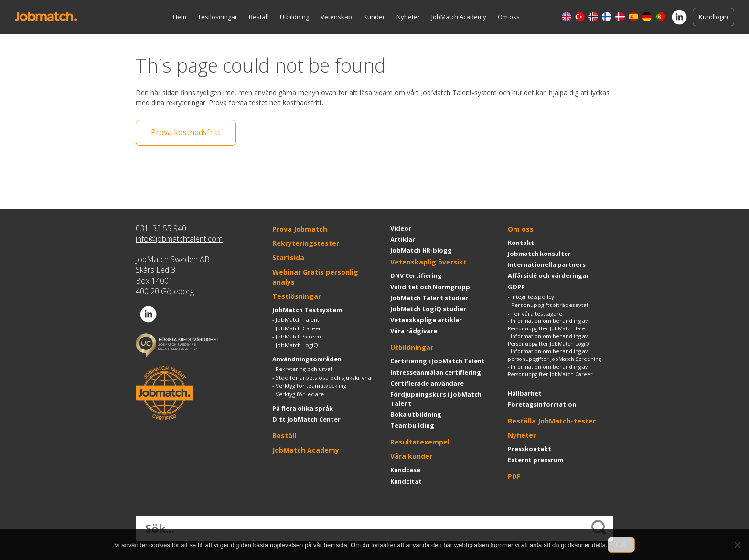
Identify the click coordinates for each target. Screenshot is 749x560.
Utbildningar (412, 347)
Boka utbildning (416, 414)
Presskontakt (530, 449)
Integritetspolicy (533, 297)
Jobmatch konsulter (539, 254)
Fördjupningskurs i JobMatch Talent (436, 399)
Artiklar (403, 239)
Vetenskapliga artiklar (426, 320)
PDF (514, 476)
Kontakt (521, 243)
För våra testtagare (537, 313)
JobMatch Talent (297, 320)
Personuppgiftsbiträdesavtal (550, 305)
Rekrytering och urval (304, 369)
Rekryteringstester (306, 243)
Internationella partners (547, 264)
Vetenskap (336, 17)
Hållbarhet (525, 393)
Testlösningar (218, 17)
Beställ (259, 17)
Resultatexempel (420, 442)
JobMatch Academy (459, 17)
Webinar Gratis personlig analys (315, 277)
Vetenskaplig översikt (428, 262)
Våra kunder (411, 457)
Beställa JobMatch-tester (552, 421)
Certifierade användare (427, 383)
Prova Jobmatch (300, 229)
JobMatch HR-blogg (421, 250)
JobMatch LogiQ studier (428, 309)
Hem (180, 17)
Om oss (509, 17)
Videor (401, 228)
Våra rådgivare (414, 331)
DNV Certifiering (416, 275)
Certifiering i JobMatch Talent (438, 361)
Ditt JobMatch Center (306, 419)
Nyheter (408, 17)
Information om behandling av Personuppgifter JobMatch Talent (549, 325)
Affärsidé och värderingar (548, 275)
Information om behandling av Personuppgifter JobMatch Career (550, 370)
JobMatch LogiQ (297, 345)
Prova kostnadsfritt (186, 133)
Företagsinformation (542, 404)
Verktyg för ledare (300, 394)
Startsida (288, 258)
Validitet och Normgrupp (430, 287)
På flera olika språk (303, 408)
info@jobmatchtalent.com (179, 239)
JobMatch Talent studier (429, 298)
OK (621, 544)
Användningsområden (307, 359)
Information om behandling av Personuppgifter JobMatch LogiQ (549, 340)
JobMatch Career (298, 328)
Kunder (374, 17)
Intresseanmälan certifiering (436, 372)
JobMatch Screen (298, 336)
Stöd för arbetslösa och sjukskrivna (323, 377)
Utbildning (294, 17)
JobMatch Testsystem (307, 310)
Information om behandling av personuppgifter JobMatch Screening (554, 355)
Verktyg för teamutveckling (311, 386)
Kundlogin (713, 17)
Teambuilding (412, 425)
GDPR (516, 287)
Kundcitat (406, 481)
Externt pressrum (535, 460)
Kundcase (405, 470)
